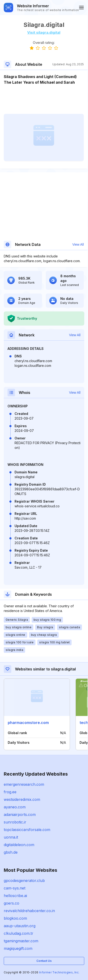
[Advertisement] (44, 99)
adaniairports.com (20, 815)
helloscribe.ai (15, 896)
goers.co (11, 903)
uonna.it (11, 837)
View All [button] (78, 244)
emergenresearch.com (24, 784)
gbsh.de (11, 852)
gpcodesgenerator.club (24, 881)
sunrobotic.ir (15, 822)
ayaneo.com (15, 807)
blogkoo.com (15, 918)
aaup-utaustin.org (20, 926)
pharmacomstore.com (28, 723)
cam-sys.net (15, 888)
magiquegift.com (18, 948)
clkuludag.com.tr (19, 933)
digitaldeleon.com (19, 845)
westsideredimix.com (22, 799)
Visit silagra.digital (44, 32)
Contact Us (44, 961)
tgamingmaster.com (21, 941)
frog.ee (10, 792)
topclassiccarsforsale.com (27, 830)
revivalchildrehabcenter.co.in (29, 911)
